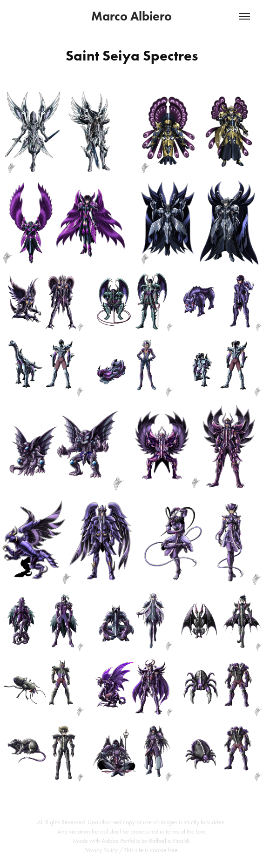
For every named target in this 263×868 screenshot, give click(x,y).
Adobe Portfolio (121, 841)
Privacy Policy (101, 850)
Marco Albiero (131, 16)
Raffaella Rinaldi (169, 841)
